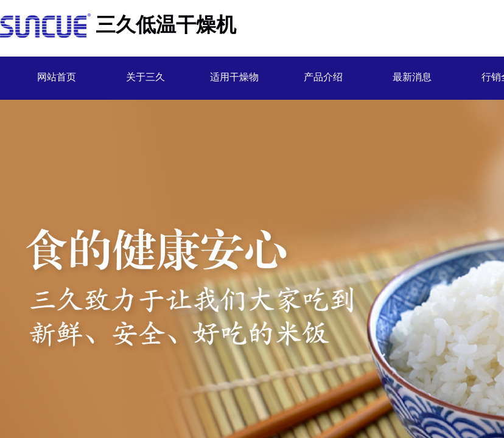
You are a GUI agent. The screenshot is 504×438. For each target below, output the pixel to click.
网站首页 (57, 77)
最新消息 (412, 77)
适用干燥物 (234, 77)
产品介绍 (323, 77)
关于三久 (145, 77)
